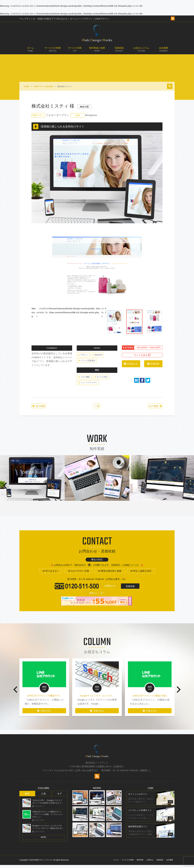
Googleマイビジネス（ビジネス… (97, 698)
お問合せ (150, 863)
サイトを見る (142, 358)
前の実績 (42, 409)
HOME (27, 86)
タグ (60, 797)
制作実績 (140, 863)
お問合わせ (131, 366)
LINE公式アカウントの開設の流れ (150, 698)
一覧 (96, 409)
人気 (43, 797)
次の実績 (151, 409)
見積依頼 (119, 50)
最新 (27, 797)
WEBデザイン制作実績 (43, 86)
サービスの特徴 (53, 50)
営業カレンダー (97, 596)
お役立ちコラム (141, 50)
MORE (43, 840)
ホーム (30, 50)
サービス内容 (75, 50)
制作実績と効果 (97, 50)
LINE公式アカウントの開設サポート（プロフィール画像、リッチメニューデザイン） (48, 817)
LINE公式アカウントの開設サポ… (44, 698)
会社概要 (164, 50)
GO (170, 805)
